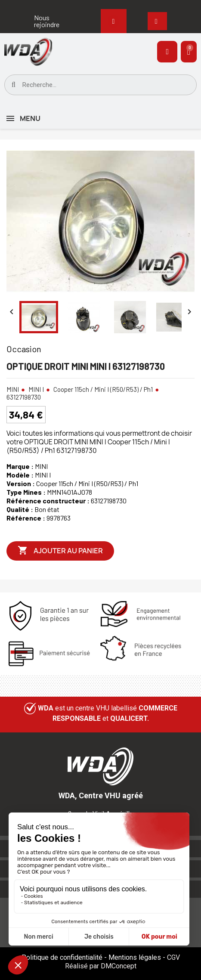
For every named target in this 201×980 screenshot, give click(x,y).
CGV (173, 957)
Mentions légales (135, 957)
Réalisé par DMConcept (101, 966)
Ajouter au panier (60, 551)
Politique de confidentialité (62, 957)
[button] (50, 21)
